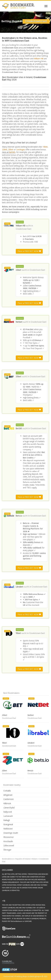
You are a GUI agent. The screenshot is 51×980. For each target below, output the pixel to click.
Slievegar (7, 850)
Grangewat (8, 824)
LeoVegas (21, 149)
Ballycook (8, 812)
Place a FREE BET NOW (29, 251)
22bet (5, 149)
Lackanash (8, 816)
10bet (45, 147)
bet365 (12, 152)
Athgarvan (8, 795)
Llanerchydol (9, 808)
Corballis (7, 791)
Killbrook (7, 803)
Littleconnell (9, 845)
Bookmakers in (8, 859)
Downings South (11, 833)
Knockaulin (8, 841)
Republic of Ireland (23, 859)
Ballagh (7, 820)
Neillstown (8, 829)
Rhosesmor (8, 837)
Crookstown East (24, 229)
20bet (11, 149)
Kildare (35, 859)
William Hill (39, 59)
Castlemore (8, 799)
